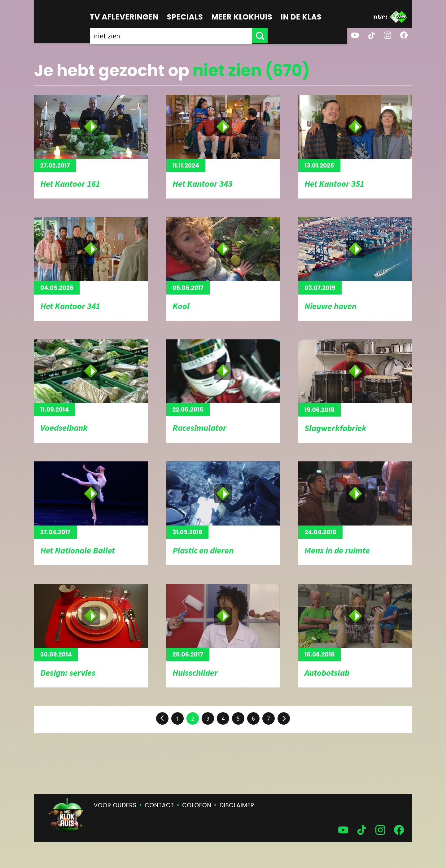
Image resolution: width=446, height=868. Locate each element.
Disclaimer (237, 805)
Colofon (197, 805)
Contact (159, 805)
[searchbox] (211, 36)
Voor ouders (115, 805)
